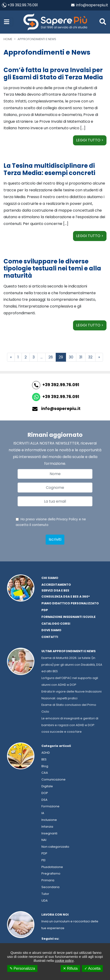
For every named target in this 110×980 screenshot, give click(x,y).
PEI (43, 860)
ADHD (46, 753)
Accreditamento (56, 585)
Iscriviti (55, 539)
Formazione (50, 806)
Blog (45, 766)
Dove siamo (51, 630)
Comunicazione (53, 779)
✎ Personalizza (22, 968)
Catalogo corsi (56, 624)
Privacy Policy (67, 519)
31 (81, 357)
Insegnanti (49, 833)
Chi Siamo (50, 578)
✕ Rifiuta (70, 968)
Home (8, 39)
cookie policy (64, 961)
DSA (44, 800)
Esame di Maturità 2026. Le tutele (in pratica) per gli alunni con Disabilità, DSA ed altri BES (72, 665)
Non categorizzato (55, 847)
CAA (45, 773)
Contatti (50, 637)
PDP (44, 853)
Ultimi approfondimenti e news (69, 651)
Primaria (48, 880)
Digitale (47, 786)
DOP (45, 793)
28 (51, 357)
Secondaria (50, 887)
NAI (44, 840)
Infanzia (47, 827)
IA (43, 813)
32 (90, 357)
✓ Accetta (92, 968)
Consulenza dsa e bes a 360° (66, 597)
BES (44, 759)
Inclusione (49, 820)
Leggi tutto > (90, 140)
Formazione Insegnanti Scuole (68, 617)
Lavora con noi (55, 915)
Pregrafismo (51, 873)
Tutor (45, 894)
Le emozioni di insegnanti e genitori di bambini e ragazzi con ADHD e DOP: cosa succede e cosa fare (70, 725)
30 (71, 357)
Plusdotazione (52, 867)
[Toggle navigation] (7, 22)
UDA (45, 901)
